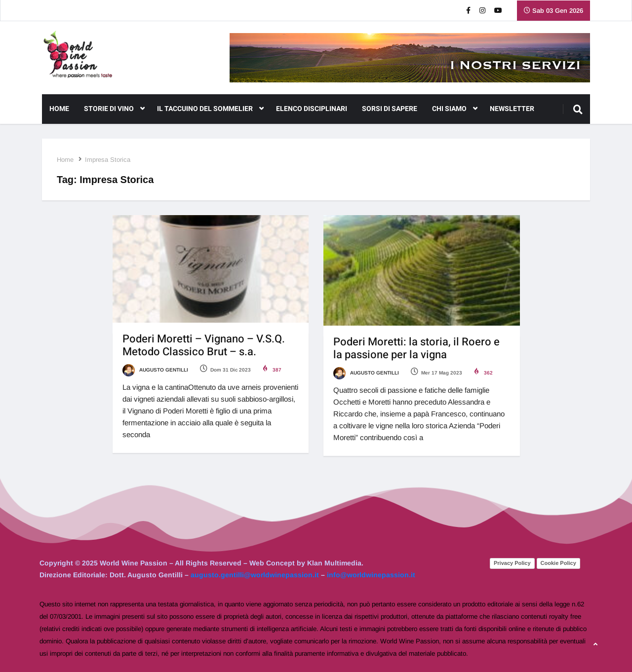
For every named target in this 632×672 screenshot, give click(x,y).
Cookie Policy (558, 563)
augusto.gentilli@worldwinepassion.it (255, 575)
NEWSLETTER (512, 109)
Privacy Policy (512, 563)
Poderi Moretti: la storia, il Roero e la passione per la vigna (416, 348)
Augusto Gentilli (155, 370)
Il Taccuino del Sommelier (210, 109)
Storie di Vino (114, 109)
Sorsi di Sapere (390, 109)
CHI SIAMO (455, 109)
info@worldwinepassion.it (371, 575)
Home (59, 109)
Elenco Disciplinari (312, 109)
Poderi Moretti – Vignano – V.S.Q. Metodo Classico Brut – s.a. (204, 345)
